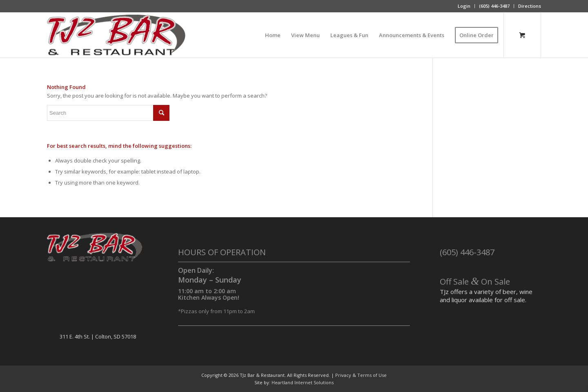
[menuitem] (464, 6)
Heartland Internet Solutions (303, 382)
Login (464, 6)
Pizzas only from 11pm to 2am (218, 311)
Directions (530, 6)
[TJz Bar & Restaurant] (116, 35)
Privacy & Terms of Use (361, 375)
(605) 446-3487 (494, 6)
